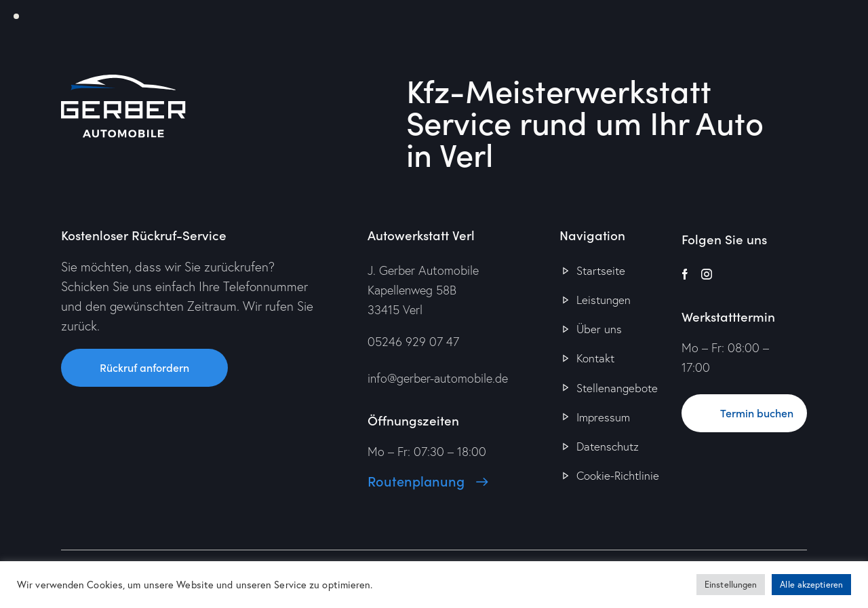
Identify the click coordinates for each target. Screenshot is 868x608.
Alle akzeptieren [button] (811, 584)
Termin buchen (757, 413)
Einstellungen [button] (731, 584)
